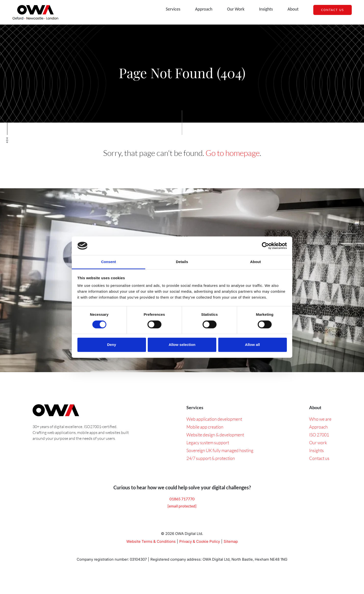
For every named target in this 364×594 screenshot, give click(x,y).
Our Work (236, 9)
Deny (112, 345)
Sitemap (231, 541)
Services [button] (173, 9)
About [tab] (255, 262)
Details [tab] (182, 262)
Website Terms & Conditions (151, 541)
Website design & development (215, 435)
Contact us (319, 458)
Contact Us (333, 10)
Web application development (214, 419)
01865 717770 (182, 499)
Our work (318, 442)
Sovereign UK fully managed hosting (220, 450)
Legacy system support (208, 442)
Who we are (320, 419)
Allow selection (182, 345)
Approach (204, 9)
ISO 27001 (319, 435)
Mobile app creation (205, 427)
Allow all (252, 345)
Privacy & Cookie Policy (200, 541)
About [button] (293, 9)
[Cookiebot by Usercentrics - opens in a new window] (265, 246)
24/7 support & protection (211, 458)
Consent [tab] (109, 262)
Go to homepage (233, 153)
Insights (266, 9)
